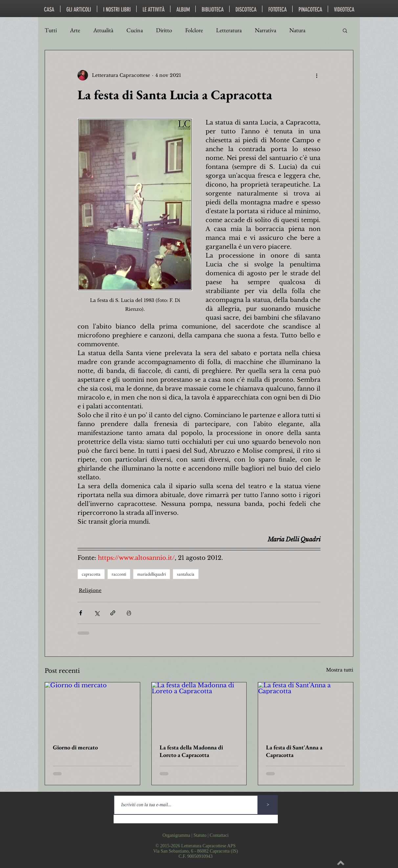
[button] (345, 30)
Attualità (103, 30)
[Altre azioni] (317, 75)
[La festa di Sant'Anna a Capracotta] (306, 709)
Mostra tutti (340, 670)
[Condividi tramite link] (113, 613)
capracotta (91, 574)
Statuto (200, 835)
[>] (268, 805)
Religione (90, 590)
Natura (297, 30)
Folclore (194, 30)
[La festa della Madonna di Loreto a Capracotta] (199, 709)
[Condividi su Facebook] (81, 613)
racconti (119, 574)
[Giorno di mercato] (92, 709)
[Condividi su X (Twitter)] (97, 613)
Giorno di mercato (75, 747)
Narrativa (265, 30)
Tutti (51, 30)
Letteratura (229, 30)
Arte (75, 30)
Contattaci (219, 835)
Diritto (164, 30)
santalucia (186, 574)
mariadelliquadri (152, 574)
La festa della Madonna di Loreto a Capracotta (191, 751)
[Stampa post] (129, 613)
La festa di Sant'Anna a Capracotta (294, 751)
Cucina (135, 30)
